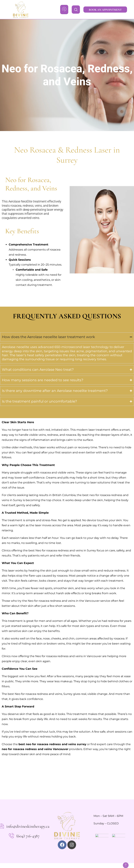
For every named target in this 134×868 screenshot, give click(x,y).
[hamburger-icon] (64, 10)
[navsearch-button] (76, 10)
